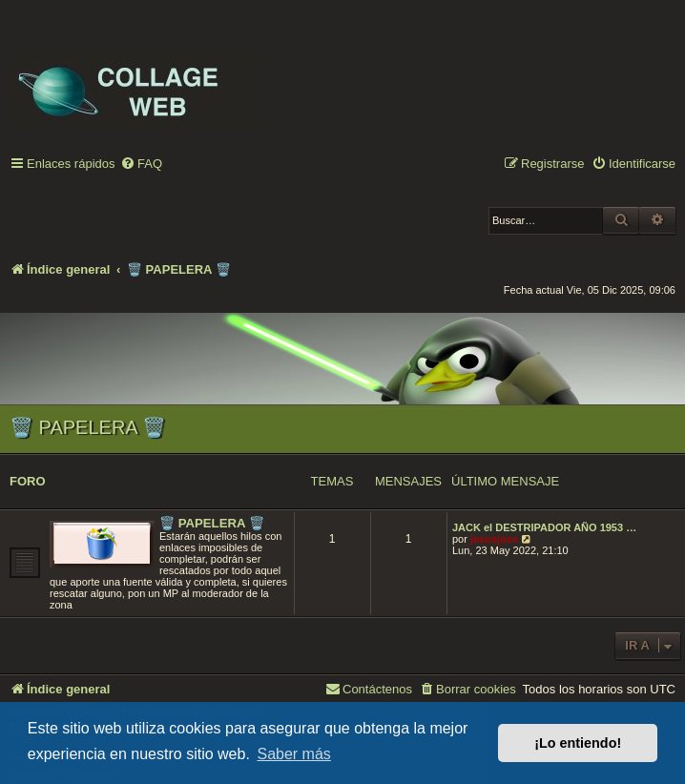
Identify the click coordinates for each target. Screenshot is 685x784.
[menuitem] (141, 165)
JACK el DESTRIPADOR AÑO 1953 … (544, 527)
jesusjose (494, 539)
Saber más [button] (293, 754)
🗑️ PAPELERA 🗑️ (88, 427)
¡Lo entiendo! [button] (578, 743)
